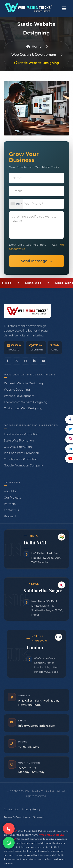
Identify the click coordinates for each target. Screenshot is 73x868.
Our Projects (12, 498)
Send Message (34, 261)
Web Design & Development (34, 55)
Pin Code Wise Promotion (21, 453)
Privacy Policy (31, 809)
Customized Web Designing (23, 408)
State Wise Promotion (19, 441)
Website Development (19, 396)
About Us (10, 491)
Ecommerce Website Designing (26, 402)
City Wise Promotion (18, 447)
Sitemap (39, 817)
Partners (10, 504)
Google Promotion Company (23, 465)
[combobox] (16, 204)
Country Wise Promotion (21, 459)
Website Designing (17, 390)
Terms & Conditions (17, 817)
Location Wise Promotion (21, 434)
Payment (10, 516)
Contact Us (11, 510)
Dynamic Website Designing (23, 383)
